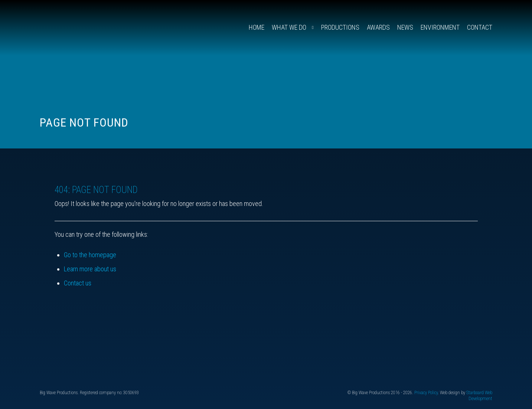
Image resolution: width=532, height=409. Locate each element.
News (405, 27)
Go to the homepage (90, 255)
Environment (440, 27)
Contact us (78, 283)
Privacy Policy (426, 393)
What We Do (289, 27)
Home (257, 27)
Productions (340, 27)
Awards (378, 27)
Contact (480, 27)
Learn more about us (90, 269)
